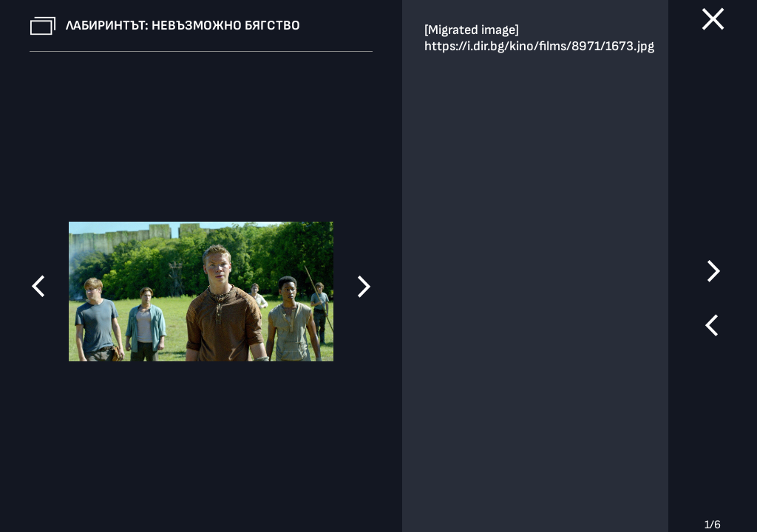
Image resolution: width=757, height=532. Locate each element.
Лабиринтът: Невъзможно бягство (183, 25)
